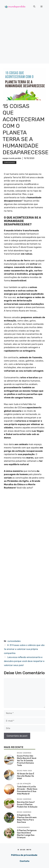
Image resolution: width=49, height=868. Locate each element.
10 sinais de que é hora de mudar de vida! (26, 776)
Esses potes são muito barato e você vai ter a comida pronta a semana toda (27, 761)
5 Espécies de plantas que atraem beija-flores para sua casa (27, 819)
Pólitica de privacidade (24, 855)
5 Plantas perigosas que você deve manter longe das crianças (27, 834)
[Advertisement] (24, 39)
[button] (34, 7)
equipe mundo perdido (12, 158)
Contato (25, 861)
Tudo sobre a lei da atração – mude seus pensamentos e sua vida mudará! (27, 790)
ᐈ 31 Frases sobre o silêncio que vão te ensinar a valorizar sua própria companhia (24, 649)
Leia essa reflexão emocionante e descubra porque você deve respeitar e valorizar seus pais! (24, 661)
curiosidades (9, 162)
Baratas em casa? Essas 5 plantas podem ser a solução (27, 804)
